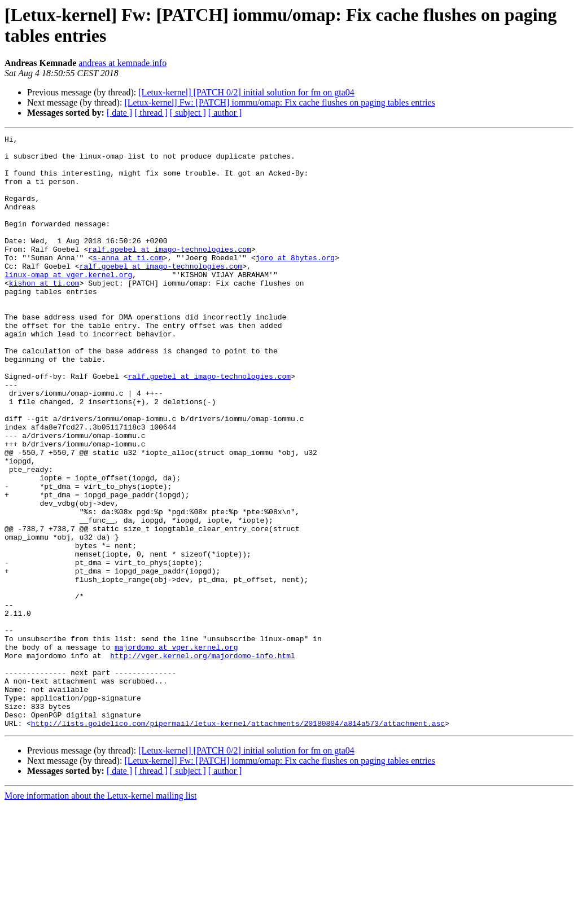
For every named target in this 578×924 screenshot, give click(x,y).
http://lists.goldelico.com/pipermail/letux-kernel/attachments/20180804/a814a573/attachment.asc (238, 842)
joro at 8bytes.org (295, 283)
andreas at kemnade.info (122, 63)
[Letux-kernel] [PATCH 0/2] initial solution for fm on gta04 (246, 92)
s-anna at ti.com (128, 283)
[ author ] (225, 113)
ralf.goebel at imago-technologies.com (170, 273)
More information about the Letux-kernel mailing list (100, 914)
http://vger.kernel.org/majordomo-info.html (203, 760)
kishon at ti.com (44, 313)
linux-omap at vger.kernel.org (68, 303)
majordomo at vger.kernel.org (176, 750)
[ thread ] (151, 113)
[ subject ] (188, 113)
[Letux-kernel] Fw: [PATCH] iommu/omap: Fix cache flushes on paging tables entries (279, 102)
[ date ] (119, 113)
